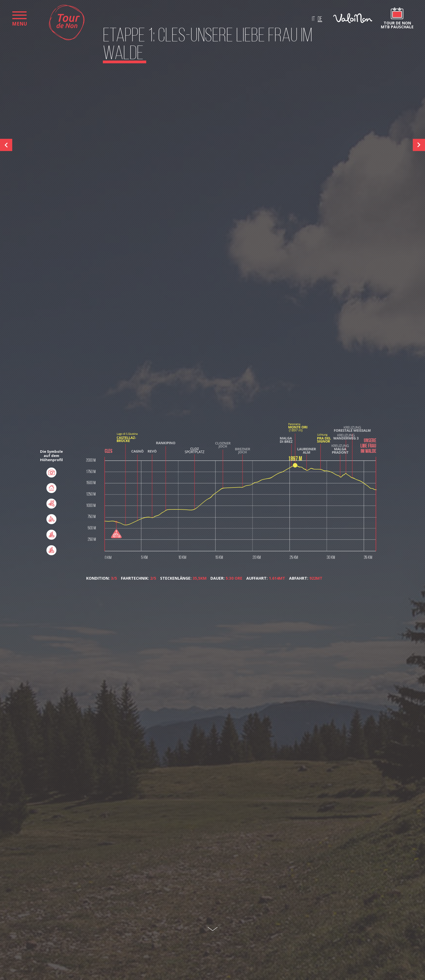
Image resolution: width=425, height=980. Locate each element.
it (313, 19)
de (320, 19)
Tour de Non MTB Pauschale (397, 25)
